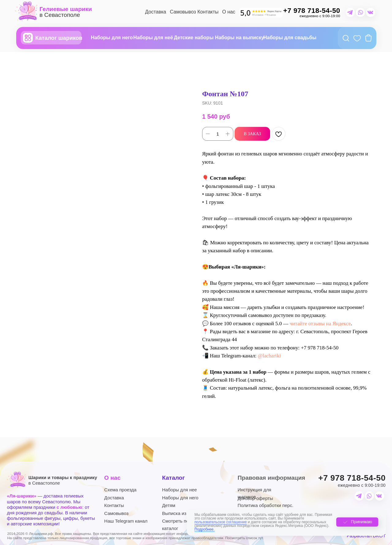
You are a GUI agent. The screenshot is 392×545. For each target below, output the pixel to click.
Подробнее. (205, 529)
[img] (261, 13)
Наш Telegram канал (126, 521)
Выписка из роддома (184, 513)
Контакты (208, 12)
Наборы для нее (179, 490)
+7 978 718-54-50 (352, 478)
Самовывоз (183, 12)
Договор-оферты (255, 498)
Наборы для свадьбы (290, 38)
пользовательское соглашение (221, 522)
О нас (229, 12)
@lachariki (269, 356)
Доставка (156, 12)
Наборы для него (112, 38)
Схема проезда (120, 490)
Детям (169, 505)
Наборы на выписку (239, 38)
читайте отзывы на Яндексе (320, 324)
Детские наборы (194, 38)
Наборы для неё (153, 38)
